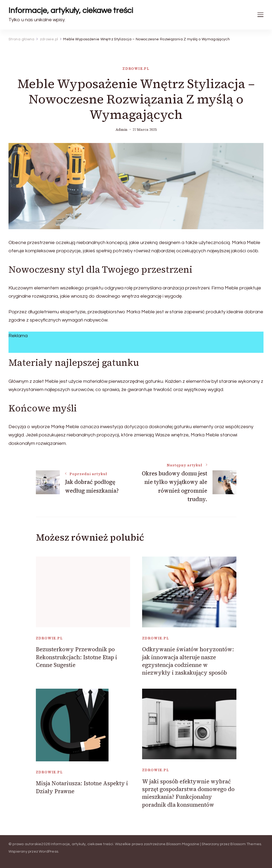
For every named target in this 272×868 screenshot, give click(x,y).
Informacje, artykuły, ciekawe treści (71, 10)
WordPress (48, 852)
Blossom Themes (246, 844)
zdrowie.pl (136, 69)
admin (122, 130)
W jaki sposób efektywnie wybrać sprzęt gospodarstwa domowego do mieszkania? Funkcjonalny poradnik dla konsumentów (188, 793)
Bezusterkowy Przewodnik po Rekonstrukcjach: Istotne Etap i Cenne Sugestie (76, 657)
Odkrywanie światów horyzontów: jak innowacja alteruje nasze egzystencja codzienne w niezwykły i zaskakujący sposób (188, 661)
